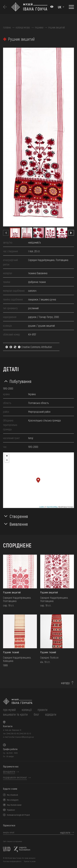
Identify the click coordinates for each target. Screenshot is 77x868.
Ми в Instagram (13, 800)
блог (36, 714)
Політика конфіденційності (12, 861)
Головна (7, 28)
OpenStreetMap (52, 507)
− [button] (7, 460)
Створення (19, 516)
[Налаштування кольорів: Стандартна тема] (52, 7)
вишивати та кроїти (15, 714)
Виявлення (19, 524)
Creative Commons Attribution (29, 347)
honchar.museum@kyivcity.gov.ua (21, 737)
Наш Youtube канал (14, 805)
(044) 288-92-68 (13, 733)
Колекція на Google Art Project (18, 815)
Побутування (20, 381)
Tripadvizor (11, 810)
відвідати (51, 714)
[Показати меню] (71, 7)
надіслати (65, 832)
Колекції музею (23, 28)
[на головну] (38, 701)
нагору (65, 683)
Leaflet (42, 507)
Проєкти (43, 710)
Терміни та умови (30, 861)
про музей (9, 710)
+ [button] (7, 456)
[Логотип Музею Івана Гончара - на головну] (29, 7)
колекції (27, 710)
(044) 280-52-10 (25, 733)
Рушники (39, 28)
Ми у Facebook (12, 795)
